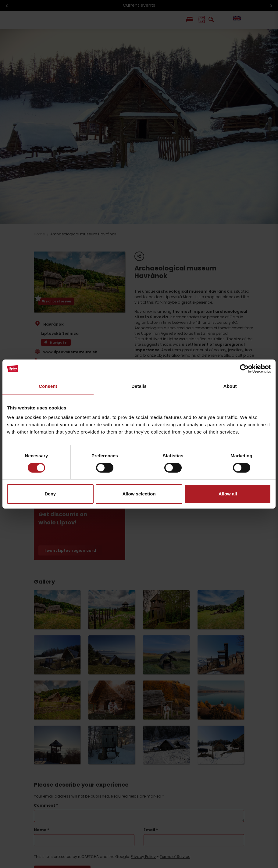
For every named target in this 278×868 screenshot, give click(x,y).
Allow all (228, 494)
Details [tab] (139, 386)
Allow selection (139, 494)
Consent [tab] (48, 386)
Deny (50, 494)
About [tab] (230, 386)
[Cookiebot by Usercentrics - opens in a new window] (244, 369)
